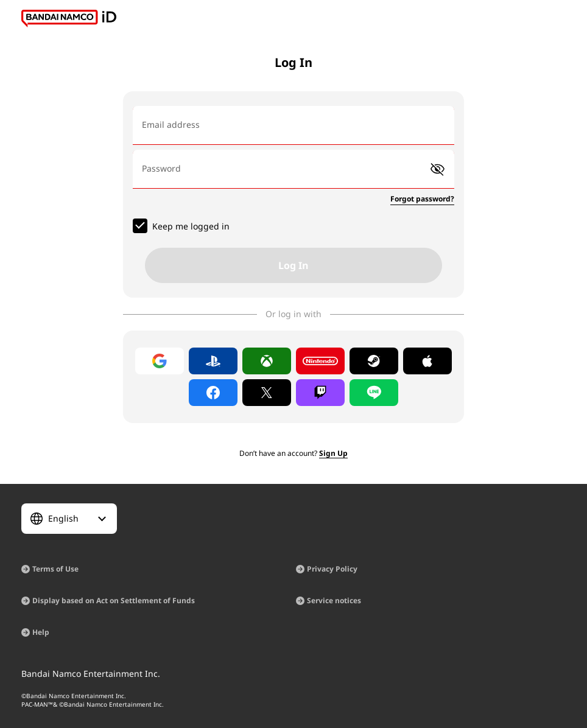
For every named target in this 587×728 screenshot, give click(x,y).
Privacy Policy (332, 569)
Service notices (334, 600)
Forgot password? (422, 199)
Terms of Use (55, 569)
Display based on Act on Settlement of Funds (114, 600)
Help (41, 632)
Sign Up (333, 453)
